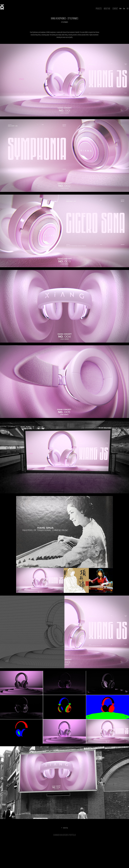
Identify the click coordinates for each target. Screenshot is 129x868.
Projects (99, 9)
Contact (115, 9)
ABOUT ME (107, 9)
